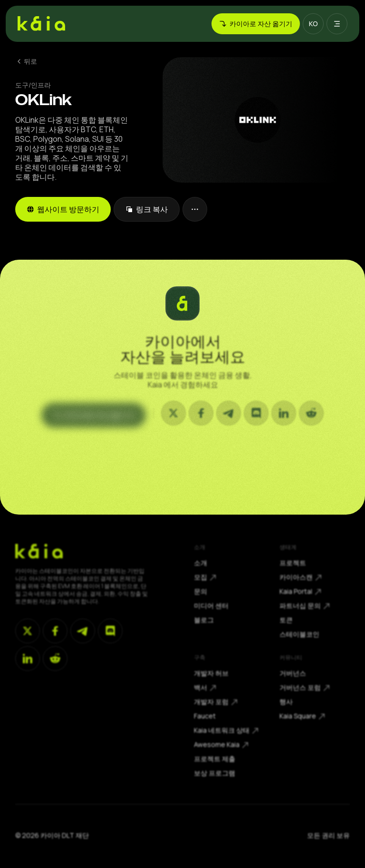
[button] (313, 24)
